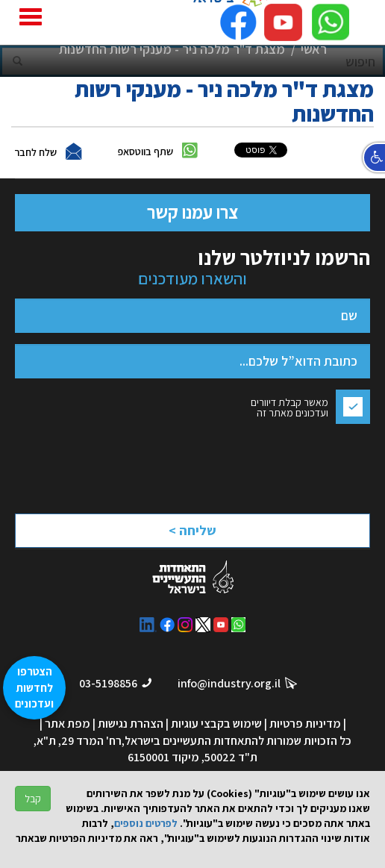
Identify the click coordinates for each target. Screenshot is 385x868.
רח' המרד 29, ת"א (79, 741)
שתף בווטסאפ (145, 152)
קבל (33, 799)
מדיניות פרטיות (305, 724)
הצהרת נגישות (131, 724)
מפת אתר (68, 724)
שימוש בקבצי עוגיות (216, 724)
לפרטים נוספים (146, 823)
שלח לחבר (35, 152)
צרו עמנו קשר (192, 212)
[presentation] (239, 465)
